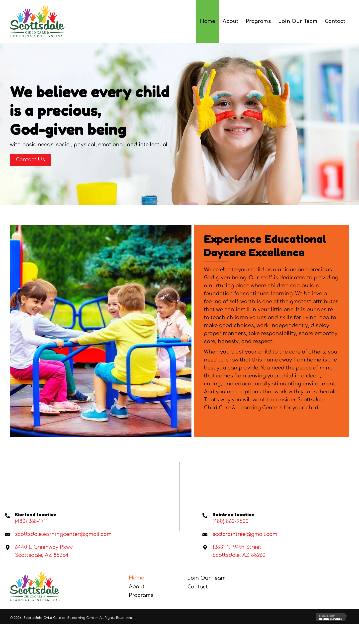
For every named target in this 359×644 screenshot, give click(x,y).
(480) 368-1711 (31, 521)
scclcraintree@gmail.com (245, 534)
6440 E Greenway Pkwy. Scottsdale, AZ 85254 (44, 551)
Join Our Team (207, 578)
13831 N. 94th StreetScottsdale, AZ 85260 (239, 551)
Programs (141, 595)
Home (136, 578)
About (137, 587)
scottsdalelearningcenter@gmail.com (63, 534)
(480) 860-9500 (230, 521)
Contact (198, 587)
